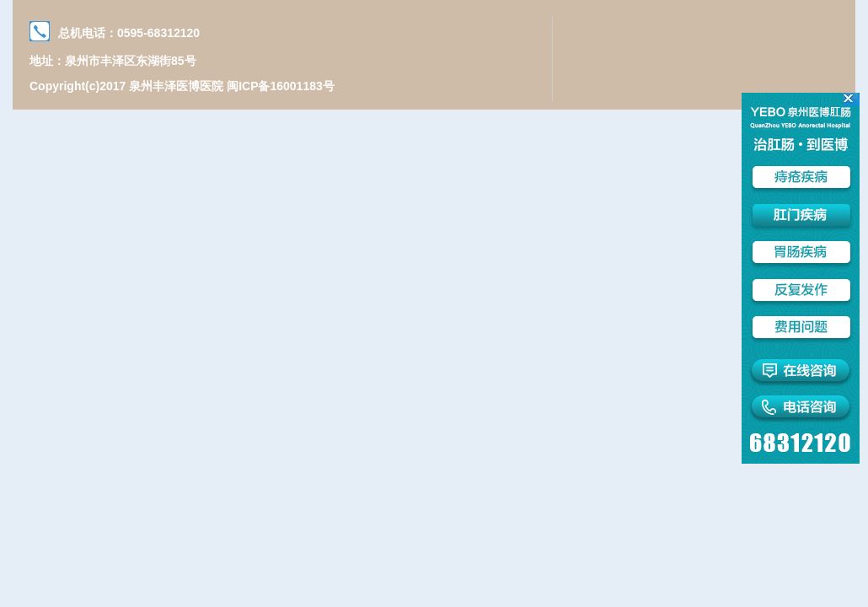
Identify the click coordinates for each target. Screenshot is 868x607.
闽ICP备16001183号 (281, 86)
